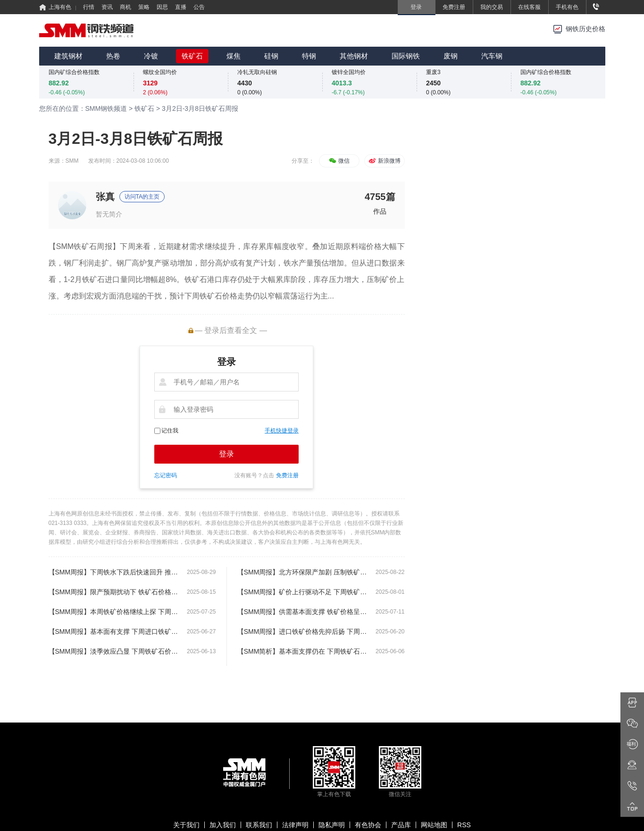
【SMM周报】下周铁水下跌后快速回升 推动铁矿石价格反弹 (113, 572)
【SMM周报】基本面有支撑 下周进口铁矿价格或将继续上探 (113, 632)
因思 (162, 7)
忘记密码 (166, 475)
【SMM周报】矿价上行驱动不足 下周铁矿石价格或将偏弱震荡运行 (302, 592)
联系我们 (259, 825)
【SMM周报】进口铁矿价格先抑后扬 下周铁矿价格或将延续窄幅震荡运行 (302, 632)
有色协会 (368, 825)
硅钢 (271, 56)
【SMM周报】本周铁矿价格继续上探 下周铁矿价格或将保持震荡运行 (113, 612)
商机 (125, 7)
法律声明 (295, 825)
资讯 (107, 7)
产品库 (401, 825)
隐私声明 (332, 825)
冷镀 (151, 56)
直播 (181, 7)
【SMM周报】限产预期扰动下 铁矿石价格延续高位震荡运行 (113, 592)
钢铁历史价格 (585, 29)
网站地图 (434, 825)
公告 (199, 7)
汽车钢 (492, 56)
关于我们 (186, 825)
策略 (144, 7)
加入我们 (223, 825)
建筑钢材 (68, 56)
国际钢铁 (406, 56)
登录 (226, 454)
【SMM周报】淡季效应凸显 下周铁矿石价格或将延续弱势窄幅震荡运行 (113, 651)
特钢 (309, 56)
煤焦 (234, 56)
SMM (72, 161)
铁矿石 (192, 56)
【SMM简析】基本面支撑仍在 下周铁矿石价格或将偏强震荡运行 (302, 651)
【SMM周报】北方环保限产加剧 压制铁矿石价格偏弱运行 (302, 572)
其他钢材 (354, 56)
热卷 (113, 56)
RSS (464, 825)
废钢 (451, 56)
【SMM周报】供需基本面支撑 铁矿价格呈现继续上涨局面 (302, 612)
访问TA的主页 (142, 197)
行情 (89, 7)
